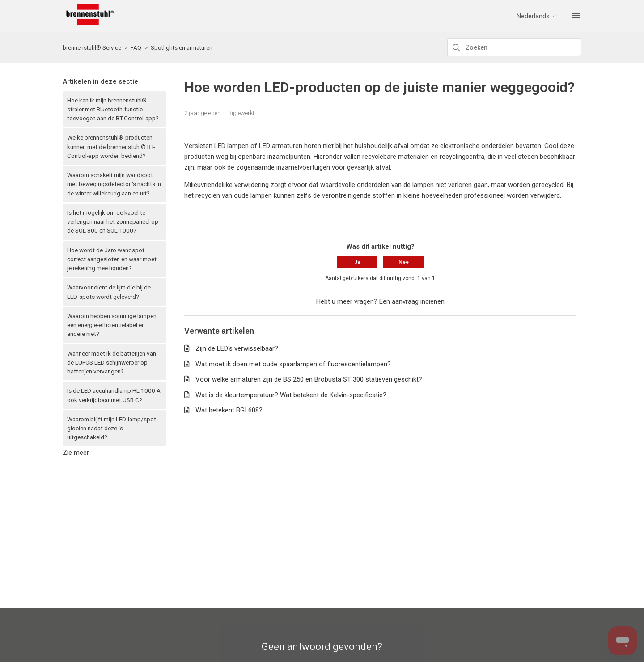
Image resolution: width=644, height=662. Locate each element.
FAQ (136, 48)
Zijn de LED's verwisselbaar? (237, 348)
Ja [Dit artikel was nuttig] (357, 262)
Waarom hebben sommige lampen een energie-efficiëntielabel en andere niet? (112, 325)
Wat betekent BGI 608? (229, 410)
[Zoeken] (514, 47)
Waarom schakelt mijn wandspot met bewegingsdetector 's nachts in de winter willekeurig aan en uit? (114, 184)
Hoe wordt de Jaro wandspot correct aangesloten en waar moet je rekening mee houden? (112, 259)
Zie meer (76, 453)
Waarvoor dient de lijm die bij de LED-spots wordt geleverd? (109, 292)
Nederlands (537, 16)
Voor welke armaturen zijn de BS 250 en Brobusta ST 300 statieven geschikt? (309, 379)
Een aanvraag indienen (412, 301)
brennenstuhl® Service (92, 48)
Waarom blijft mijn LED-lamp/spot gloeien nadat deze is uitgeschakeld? (112, 428)
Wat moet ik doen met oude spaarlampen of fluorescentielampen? (293, 364)
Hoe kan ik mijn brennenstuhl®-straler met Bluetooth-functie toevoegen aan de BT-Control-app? (113, 109)
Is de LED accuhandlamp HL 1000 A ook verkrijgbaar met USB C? (114, 395)
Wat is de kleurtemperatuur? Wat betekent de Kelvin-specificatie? (291, 395)
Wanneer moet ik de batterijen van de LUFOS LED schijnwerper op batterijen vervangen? (112, 363)
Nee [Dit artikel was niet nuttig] (404, 262)
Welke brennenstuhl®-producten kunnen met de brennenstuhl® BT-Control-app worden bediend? (111, 146)
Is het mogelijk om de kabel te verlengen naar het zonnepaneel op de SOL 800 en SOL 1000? (113, 222)
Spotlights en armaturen (182, 48)
